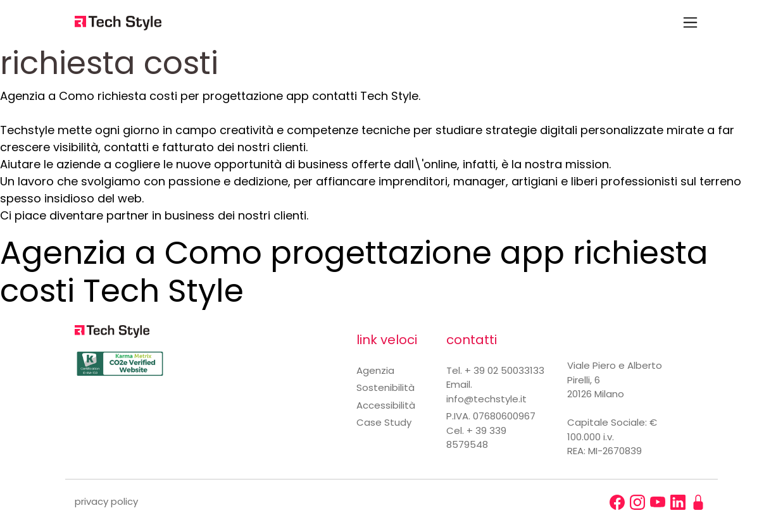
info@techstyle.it (486, 399)
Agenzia (375, 370)
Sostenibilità (385, 387)
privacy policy (106, 501)
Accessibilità (386, 405)
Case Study (384, 422)
